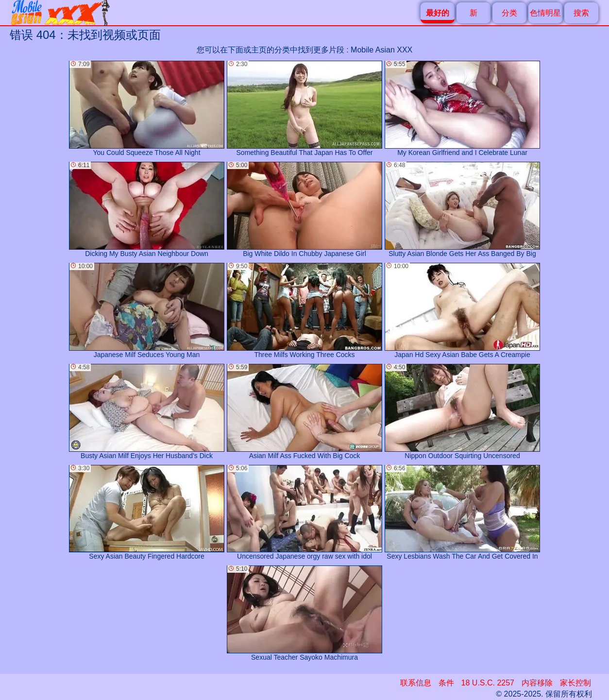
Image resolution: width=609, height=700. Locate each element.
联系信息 (416, 683)
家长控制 (575, 683)
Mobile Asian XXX (381, 50)
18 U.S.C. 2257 (488, 683)
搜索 (581, 13)
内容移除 (537, 683)
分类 (509, 13)
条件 (446, 683)
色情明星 (545, 13)
